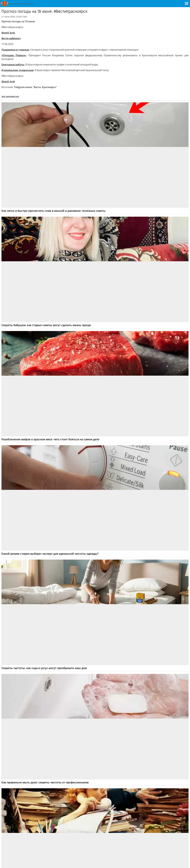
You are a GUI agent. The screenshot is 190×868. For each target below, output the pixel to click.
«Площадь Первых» (14, 55)
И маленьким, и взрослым (18, 70)
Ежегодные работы (13, 65)
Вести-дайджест (11, 38)
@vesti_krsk (8, 33)
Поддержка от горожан (15, 50)
